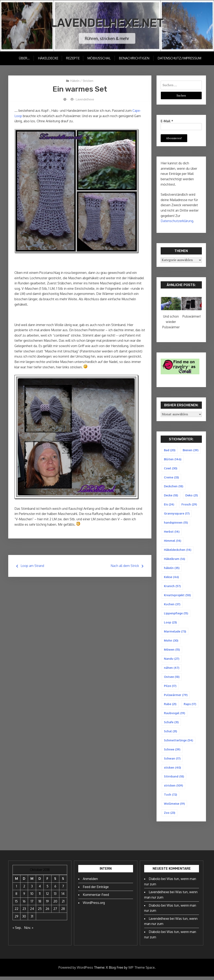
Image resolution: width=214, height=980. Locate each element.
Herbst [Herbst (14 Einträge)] (172, 532)
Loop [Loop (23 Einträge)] (170, 624)
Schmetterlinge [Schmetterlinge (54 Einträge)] (178, 743)
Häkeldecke (47, 58)
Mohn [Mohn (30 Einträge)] (171, 642)
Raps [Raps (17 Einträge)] (190, 706)
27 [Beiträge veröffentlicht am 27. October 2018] (55, 912)
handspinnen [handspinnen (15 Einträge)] (176, 523)
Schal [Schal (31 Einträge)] (170, 734)
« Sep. (17, 931)
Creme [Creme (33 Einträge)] (171, 478)
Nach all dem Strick (125, 566)
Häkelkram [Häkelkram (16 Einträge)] (174, 560)
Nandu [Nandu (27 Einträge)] (172, 661)
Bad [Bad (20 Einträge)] (170, 450)
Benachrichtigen (134, 58)
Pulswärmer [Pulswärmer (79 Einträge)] (176, 697)
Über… (24, 58)
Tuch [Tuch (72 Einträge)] (170, 798)
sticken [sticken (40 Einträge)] (172, 770)
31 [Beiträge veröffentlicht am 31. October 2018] (32, 920)
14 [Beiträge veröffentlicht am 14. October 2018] (63, 897)
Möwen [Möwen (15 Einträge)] (172, 651)
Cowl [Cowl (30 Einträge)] (171, 468)
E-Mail (167, 121)
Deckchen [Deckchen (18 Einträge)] (174, 487)
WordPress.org (94, 906)
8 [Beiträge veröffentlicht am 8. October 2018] (16, 897)
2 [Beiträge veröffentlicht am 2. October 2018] (24, 890)
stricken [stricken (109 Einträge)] (173, 789)
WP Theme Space (141, 971)
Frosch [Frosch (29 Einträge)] (189, 505)
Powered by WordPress (76, 971)
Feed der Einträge (96, 890)
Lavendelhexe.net (107, 23)
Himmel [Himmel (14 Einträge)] (172, 542)
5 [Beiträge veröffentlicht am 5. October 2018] (47, 890)
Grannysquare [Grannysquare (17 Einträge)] (177, 514)
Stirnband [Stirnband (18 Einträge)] (174, 780)
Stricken (88, 81)
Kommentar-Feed (96, 898)
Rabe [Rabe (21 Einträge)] (170, 706)
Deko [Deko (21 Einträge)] (192, 496)
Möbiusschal (99, 58)
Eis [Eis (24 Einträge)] (169, 505)
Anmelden (90, 882)
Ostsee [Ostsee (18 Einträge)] (172, 679)
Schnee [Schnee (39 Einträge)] (172, 752)
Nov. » (29, 931)
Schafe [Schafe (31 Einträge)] (171, 725)
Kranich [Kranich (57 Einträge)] (172, 587)
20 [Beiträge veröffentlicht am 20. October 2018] (55, 905)
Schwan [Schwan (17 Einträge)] (172, 761)
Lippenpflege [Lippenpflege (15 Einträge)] (176, 615)
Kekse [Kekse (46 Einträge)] (171, 578)
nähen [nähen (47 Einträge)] (172, 670)
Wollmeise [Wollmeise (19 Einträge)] (174, 807)
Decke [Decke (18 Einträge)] (171, 496)
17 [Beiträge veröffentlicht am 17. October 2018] (32, 905)
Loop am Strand (32, 566)
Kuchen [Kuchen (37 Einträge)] (172, 606)
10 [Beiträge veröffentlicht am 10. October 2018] (32, 897)
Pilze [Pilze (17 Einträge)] (170, 688)
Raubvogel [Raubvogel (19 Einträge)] (174, 716)
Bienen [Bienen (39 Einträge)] (191, 450)
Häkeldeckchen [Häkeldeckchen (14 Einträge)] (178, 551)
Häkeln (75, 81)
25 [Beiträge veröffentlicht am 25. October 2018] (40, 912)
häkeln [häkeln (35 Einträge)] (172, 569)
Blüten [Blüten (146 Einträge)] (173, 459)
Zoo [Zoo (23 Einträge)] (170, 816)
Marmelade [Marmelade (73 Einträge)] (175, 633)
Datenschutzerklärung (177, 221)
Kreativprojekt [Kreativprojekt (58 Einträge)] (177, 597)
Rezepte (73, 58)
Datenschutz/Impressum (180, 58)
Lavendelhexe (85, 99)
